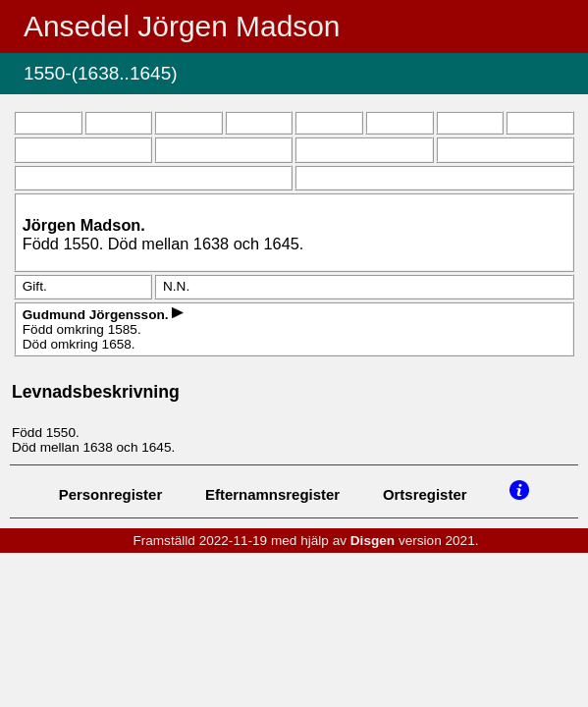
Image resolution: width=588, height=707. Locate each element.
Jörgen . (84, 225)
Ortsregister (425, 494)
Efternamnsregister (272, 494)
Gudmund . (98, 315)
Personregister (111, 494)
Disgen (373, 541)
